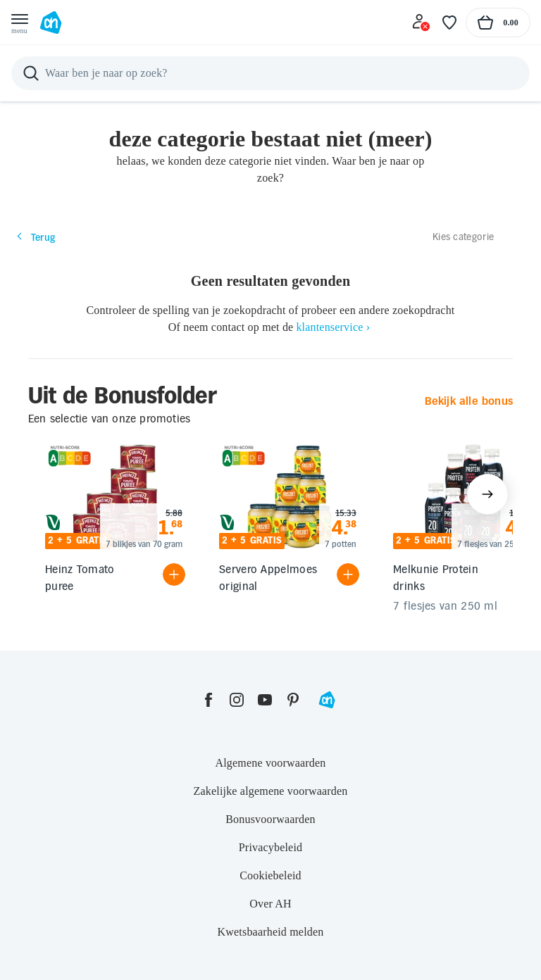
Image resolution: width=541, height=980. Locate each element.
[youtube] (265, 700)
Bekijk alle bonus (469, 401)
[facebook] (209, 700)
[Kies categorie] (474, 237)
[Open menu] (20, 23)
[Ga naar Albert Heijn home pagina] (51, 23)
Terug (35, 237)
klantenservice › (333, 327)
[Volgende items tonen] (487, 494)
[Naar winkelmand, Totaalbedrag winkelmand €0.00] (498, 23)
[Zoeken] (270, 73)
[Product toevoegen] (174, 574)
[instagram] (237, 700)
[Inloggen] (421, 23)
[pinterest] (293, 700)
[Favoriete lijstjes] (449, 23)
